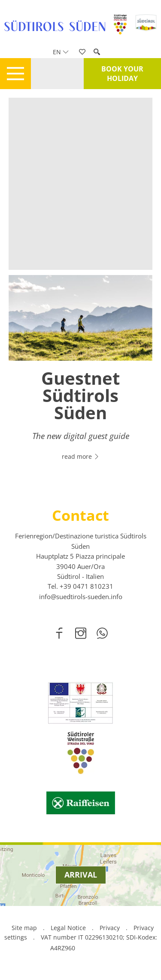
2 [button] (86, 465)
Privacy (110, 928)
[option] (80, 373)
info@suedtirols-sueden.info (81, 597)
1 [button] (76, 465)
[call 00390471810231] (87, 586)
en (61, 52)
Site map (24, 928)
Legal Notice (68, 928)
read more (81, 456)
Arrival (81, 875)
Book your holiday (122, 74)
